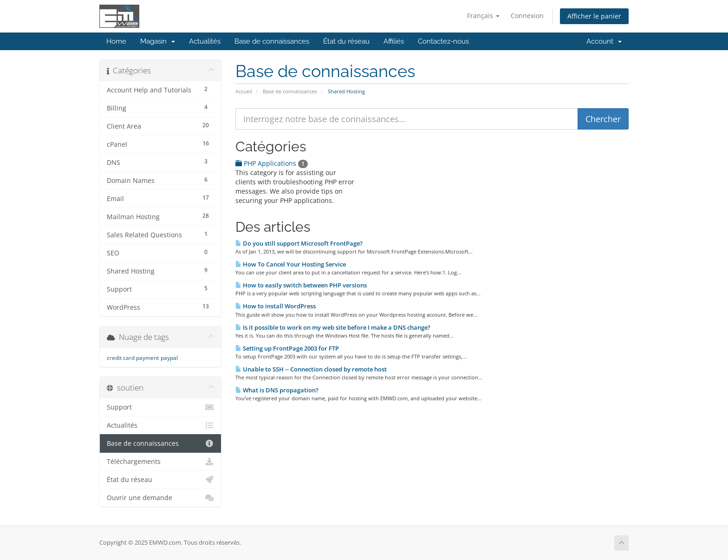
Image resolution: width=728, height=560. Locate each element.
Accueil (244, 91)
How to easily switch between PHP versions (301, 285)
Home (116, 41)
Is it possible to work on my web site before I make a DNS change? (333, 327)
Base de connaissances (272, 41)
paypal (169, 358)
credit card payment (133, 358)
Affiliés (394, 41)
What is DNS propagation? (277, 390)
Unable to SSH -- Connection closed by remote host (311, 369)
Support (160, 407)
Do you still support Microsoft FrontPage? (299, 243)
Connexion (527, 16)
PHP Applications (272, 163)
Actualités (205, 41)
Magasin (158, 41)
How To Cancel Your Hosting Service (291, 264)
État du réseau (346, 41)
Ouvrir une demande (160, 498)
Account (604, 41)
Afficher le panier (594, 16)
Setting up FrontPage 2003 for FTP (287, 348)
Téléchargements (160, 462)
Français (483, 16)
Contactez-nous (443, 41)
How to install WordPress (276, 306)
